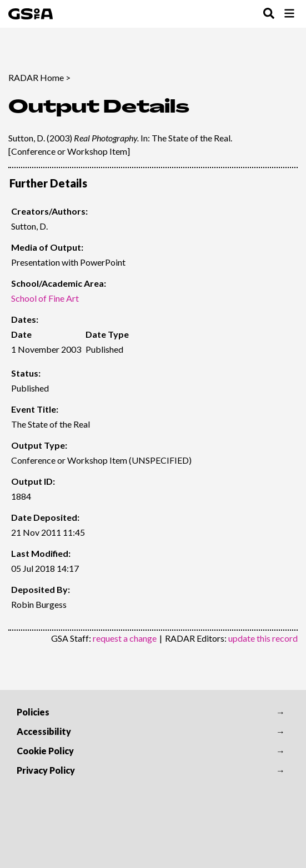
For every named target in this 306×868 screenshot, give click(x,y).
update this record (263, 638)
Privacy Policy (46, 770)
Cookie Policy (45, 751)
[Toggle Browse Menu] (289, 14)
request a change (125, 638)
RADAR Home (36, 77)
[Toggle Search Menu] (269, 14)
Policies (33, 712)
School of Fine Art (45, 298)
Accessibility (44, 731)
